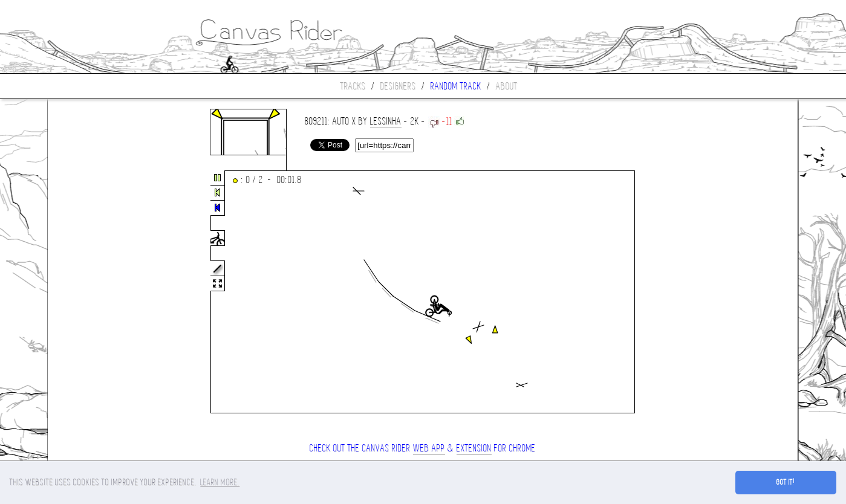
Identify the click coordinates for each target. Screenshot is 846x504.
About (507, 86)
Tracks (353, 86)
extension (474, 448)
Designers (398, 86)
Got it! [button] (786, 482)
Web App (429, 448)
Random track (456, 86)
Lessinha (386, 121)
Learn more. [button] (220, 482)
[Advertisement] (99, 292)
